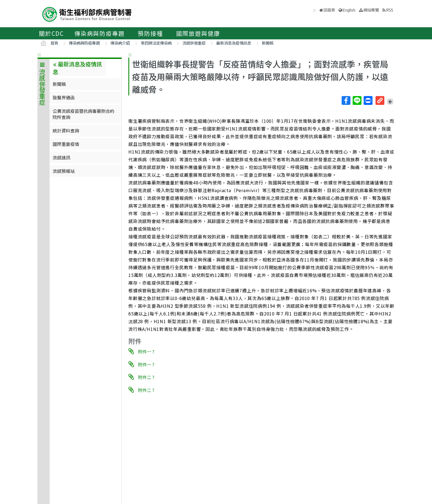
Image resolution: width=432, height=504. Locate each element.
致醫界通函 (64, 97)
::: (39, 54)
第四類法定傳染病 (156, 43)
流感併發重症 (194, 43)
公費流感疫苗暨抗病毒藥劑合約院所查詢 (83, 114)
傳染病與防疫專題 (99, 33)
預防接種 (150, 33)
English (349, 10)
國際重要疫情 (66, 144)
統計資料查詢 (66, 130)
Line (357, 100)
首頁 (54, 43)
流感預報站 (64, 171)
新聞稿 (268, 43)
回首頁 (329, 10)
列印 (368, 100)
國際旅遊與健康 (198, 33)
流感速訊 (61, 157)
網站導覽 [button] (371, 10)
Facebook (346, 100)
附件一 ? (146, 352)
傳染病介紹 (120, 43)
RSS (390, 10)
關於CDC (51, 33)
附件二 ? (146, 377)
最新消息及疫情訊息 (234, 43)
